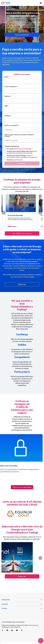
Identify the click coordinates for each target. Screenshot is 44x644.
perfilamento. (19, 160)
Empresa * (8, 116)
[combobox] (6, 130)
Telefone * (8, 96)
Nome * (7, 77)
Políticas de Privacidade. (24, 149)
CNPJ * (7, 106)
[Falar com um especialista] (22, 487)
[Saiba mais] (22, 284)
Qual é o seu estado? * (12, 125)
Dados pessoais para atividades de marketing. (22, 152)
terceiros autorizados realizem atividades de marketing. (22, 156)
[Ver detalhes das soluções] (22, 233)
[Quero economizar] (22, 35)
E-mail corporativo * (11, 87)
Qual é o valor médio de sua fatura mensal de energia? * (19, 135)
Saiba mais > (14, 226)
